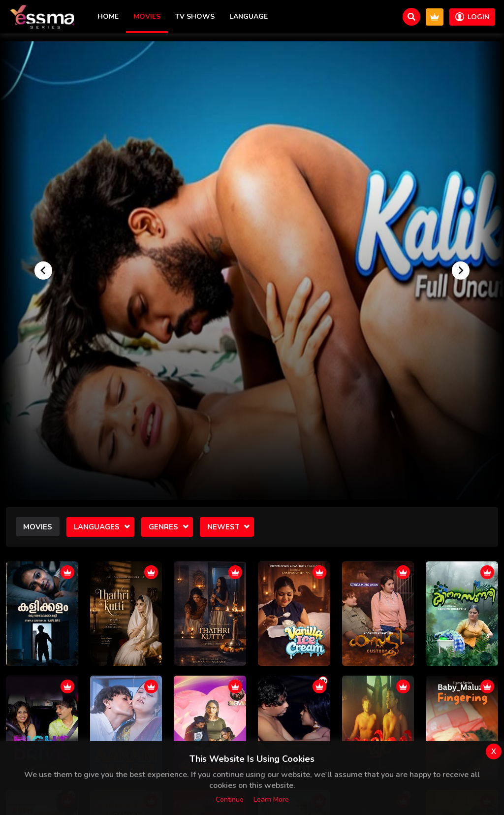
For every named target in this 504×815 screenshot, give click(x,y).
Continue (230, 799)
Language (249, 16)
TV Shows (195, 16)
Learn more (271, 799)
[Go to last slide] (43, 270)
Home (108, 16)
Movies (147, 16)
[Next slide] (461, 270)
